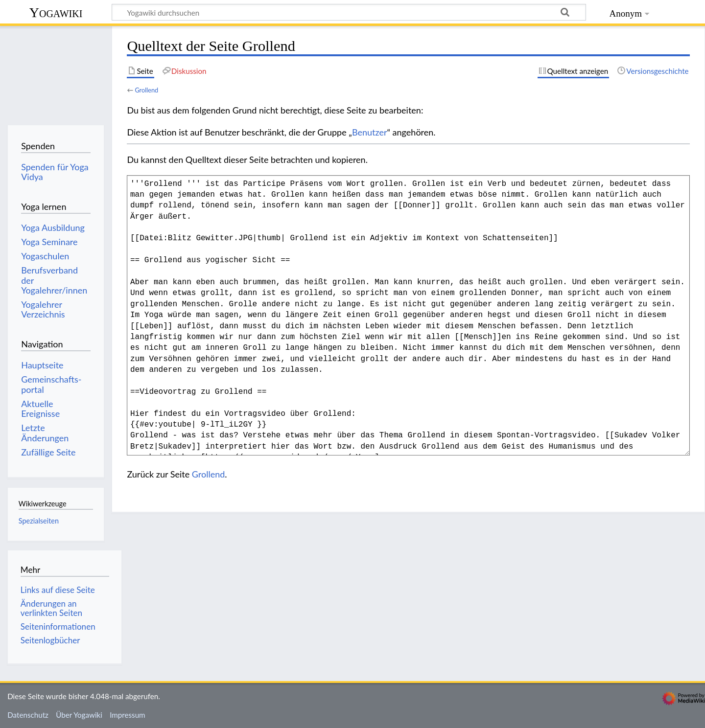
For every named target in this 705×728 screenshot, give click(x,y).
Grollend (146, 90)
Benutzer (370, 132)
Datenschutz (28, 715)
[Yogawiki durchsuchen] (349, 12)
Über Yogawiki (79, 715)
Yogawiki (56, 12)
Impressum (128, 715)
